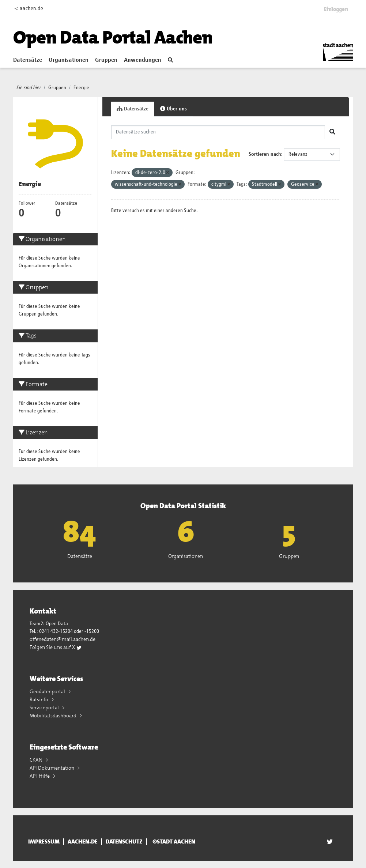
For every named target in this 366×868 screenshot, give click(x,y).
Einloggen (336, 9)
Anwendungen (143, 60)
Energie (81, 88)
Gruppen (106, 60)
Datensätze (28, 60)
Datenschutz (124, 842)
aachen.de (83, 842)
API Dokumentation (52, 768)
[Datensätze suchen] (218, 132)
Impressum (44, 842)
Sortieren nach (265, 154)
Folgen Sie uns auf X (56, 647)
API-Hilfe (40, 776)
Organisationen (69, 60)
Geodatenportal (48, 691)
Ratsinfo (39, 699)
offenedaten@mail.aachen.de (63, 639)
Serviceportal (45, 707)
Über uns (173, 109)
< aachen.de (29, 9)
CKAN (37, 760)
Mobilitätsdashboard (54, 716)
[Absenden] (332, 132)
